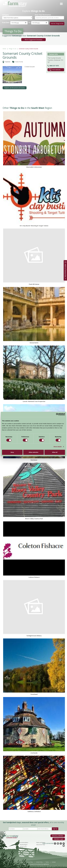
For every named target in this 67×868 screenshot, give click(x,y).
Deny (12, 452)
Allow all (55, 452)
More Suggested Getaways (34, 39)
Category (5, 15)
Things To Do (13, 48)
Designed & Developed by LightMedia (39, 863)
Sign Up (55, 828)
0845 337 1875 (53, 65)
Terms (47, 861)
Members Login (59, 838)
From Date (6, 23)
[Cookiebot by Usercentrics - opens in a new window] (57, 414)
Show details (58, 447)
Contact (54, 861)
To (29, 23)
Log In (25, 863)
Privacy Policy (29, 861)
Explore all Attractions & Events (15, 87)
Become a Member (58, 835)
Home (4, 48)
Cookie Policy (39, 861)
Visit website (55, 69)
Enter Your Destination (43, 15)
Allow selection (33, 452)
